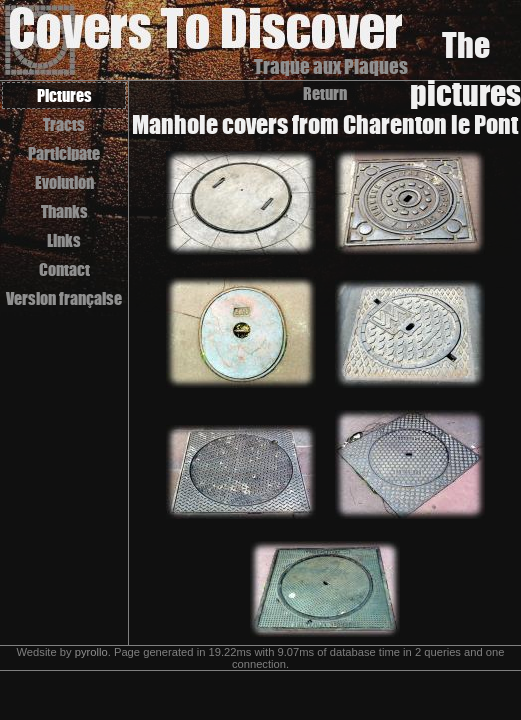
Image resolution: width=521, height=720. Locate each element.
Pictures (64, 95)
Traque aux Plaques (331, 66)
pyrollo (91, 652)
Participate (64, 153)
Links (64, 240)
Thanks (64, 211)
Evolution (64, 182)
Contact (64, 269)
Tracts (64, 124)
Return (325, 93)
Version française (64, 298)
